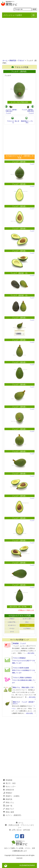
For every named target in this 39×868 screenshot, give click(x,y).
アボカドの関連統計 (19, 658)
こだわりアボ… (12, 622)
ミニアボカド (27, 628)
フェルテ (8, 113)
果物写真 (13, 61)
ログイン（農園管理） (13, 815)
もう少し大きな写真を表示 (19, 102)
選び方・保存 (9, 783)
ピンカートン (12, 625)
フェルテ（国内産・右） (20, 273)
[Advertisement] (19, 39)
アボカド (21, 61)
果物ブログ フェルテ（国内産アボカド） (24, 703)
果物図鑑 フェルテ (19, 643)
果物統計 (8, 793)
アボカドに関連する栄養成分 (22, 678)
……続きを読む (30, 653)
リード (12, 632)
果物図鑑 (8, 780)
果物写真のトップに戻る (27, 122)
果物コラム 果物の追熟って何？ (24, 687)
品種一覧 (8, 806)
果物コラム (9, 802)
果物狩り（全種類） (12, 796)
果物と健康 (9, 812)
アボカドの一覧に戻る (13, 122)
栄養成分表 (9, 790)
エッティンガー (27, 619)
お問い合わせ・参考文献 (20, 830)
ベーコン (12, 628)
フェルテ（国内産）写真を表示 (12, 110)
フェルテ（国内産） (20, 162)
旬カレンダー (9, 787)
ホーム (5, 61)
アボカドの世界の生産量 (21, 668)
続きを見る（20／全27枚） (21, 607)
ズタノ (27, 622)
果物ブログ (9, 809)
